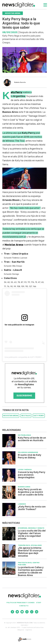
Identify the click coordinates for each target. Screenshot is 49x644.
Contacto (24, 606)
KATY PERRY (39, 416)
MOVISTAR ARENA (11, 416)
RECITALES (26, 416)
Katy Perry (16, 92)
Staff (39, 603)
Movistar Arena (14, 245)
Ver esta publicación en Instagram (19, 325)
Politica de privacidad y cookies (21, 603)
